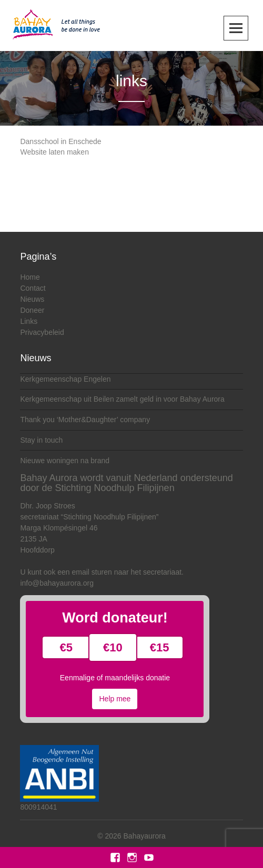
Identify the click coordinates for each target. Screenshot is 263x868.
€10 (113, 647)
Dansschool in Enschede (60, 141)
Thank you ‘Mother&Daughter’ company (85, 420)
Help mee (115, 699)
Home (30, 277)
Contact (33, 288)
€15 (160, 647)
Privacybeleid (42, 332)
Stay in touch (41, 440)
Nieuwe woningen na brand (65, 461)
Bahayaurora (145, 836)
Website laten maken (54, 152)
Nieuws (32, 299)
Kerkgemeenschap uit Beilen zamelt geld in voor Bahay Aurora (122, 399)
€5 (66, 647)
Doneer (32, 310)
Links (29, 321)
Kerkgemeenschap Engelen (65, 379)
